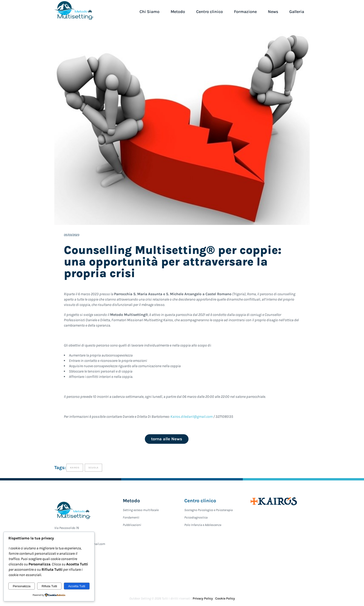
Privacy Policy (203, 598)
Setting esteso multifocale (141, 510)
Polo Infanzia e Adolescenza (203, 525)
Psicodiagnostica (196, 517)
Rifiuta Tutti (49, 586)
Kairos (75, 468)
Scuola (93, 468)
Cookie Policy (225, 598)
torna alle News (167, 439)
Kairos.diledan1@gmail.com (192, 416)
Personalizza (22, 586)
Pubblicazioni (132, 525)
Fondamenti (131, 517)
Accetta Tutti (77, 586)
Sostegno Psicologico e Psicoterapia (208, 510)
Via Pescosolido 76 (67, 528)
